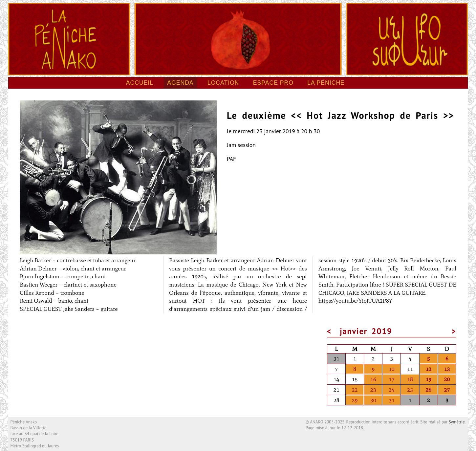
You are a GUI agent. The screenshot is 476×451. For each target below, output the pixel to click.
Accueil (140, 83)
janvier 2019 (366, 331)
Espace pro (273, 83)
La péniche (326, 83)
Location (223, 83)
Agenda (180, 83)
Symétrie (457, 422)
